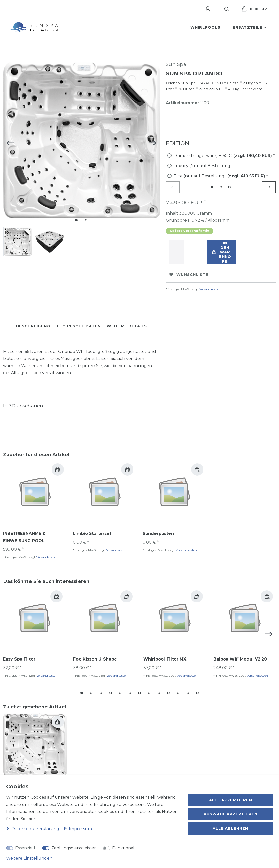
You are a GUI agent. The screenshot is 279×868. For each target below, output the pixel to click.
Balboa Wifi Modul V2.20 (240, 659)
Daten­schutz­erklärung (33, 829)
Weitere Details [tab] (127, 326)
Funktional (123, 848)
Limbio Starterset (92, 534)
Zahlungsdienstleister (74, 848)
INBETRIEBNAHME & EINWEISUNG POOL (24, 537)
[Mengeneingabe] (177, 252)
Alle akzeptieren (231, 800)
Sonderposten (158, 534)
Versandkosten (210, 289)
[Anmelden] (209, 9)
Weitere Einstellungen (29, 858)
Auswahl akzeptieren (230, 814)
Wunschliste (189, 275)
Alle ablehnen (230, 828)
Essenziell (25, 848)
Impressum (78, 829)
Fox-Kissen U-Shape (95, 659)
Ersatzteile (247, 27)
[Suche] (227, 9)
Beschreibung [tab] (33, 326)
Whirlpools (205, 27)
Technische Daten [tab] (79, 326)
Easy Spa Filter (19, 659)
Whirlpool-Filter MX (165, 659)
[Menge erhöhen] (190, 252)
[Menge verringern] (199, 252)
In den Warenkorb (222, 252)
